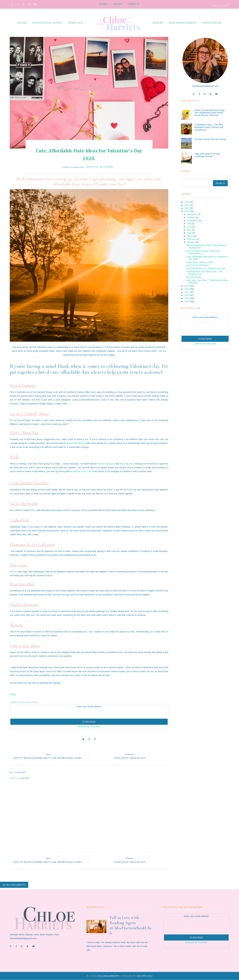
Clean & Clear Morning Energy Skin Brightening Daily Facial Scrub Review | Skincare (210, 113)
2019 (187, 286)
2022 (187, 205)
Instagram (13, 702)
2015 (187, 298)
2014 (187, 301)
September (192, 221)
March (190, 236)
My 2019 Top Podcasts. (198, 265)
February (192, 239)
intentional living (47, 23)
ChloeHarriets (108, 976)
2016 (187, 295)
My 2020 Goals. (194, 277)
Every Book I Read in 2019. (200, 262)
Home (103, 4)
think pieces (212, 23)
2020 (187, 211)
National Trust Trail (82, 471)
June (189, 227)
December (192, 214)
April (189, 233)
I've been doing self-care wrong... (211, 139)
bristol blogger (100, 167)
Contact (133, 4)
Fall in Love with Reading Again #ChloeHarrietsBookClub (130, 925)
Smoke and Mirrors (76, 443)
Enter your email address (89, 706)
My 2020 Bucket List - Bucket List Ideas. (206, 268)
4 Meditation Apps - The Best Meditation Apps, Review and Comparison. (209, 127)
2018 (187, 289)
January (191, 242)
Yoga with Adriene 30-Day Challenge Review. (207, 155)
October (191, 217)
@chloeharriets (14, 885)
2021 (187, 208)
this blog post (108, 464)
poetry (158, 23)
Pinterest (35, 702)
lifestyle (75, 23)
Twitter (28, 702)
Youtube (21, 702)
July (189, 224)
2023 (187, 202)
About (117, 4)
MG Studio (145, 976)
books (22, 23)
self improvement (183, 23)
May (189, 230)
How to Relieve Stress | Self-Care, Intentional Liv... (203, 252)
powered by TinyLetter (89, 727)
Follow (13, 694)
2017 (187, 292)
